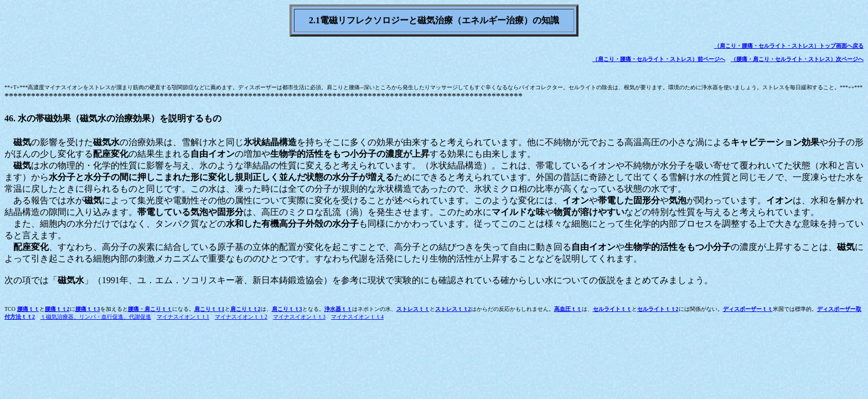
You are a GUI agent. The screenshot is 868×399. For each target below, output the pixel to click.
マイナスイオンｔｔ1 (183, 317)
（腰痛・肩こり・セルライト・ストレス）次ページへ (797, 59)
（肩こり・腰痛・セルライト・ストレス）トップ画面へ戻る (789, 46)
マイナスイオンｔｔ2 (241, 317)
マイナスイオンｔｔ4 (357, 317)
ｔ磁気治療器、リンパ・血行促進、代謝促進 (96, 317)
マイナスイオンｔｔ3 (299, 317)
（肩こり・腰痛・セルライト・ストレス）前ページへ (659, 59)
